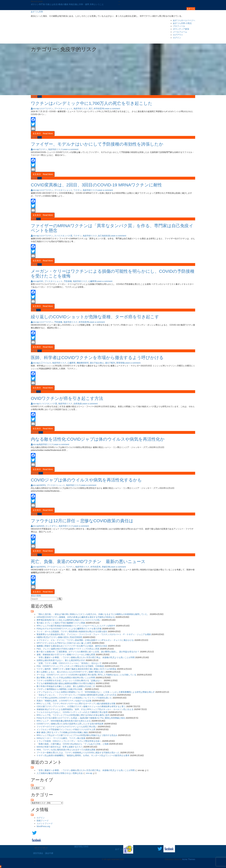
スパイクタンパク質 (63, 236)
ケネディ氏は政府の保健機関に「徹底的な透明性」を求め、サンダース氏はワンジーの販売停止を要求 (83, 755)
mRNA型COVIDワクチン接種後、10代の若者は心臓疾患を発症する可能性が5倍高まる (76, 617)
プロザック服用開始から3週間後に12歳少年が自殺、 (60, 689)
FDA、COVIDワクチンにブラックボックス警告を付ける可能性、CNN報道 (70, 666)
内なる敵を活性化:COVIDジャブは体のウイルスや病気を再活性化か (98, 439)
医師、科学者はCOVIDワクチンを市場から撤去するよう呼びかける (97, 358)
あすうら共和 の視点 (182, 23)
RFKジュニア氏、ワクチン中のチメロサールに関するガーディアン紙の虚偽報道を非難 (76, 704)
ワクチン (43, 149)
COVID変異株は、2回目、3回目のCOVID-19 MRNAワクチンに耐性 (96, 185)
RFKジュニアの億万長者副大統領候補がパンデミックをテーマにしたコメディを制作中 (76, 626)
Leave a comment (112, 109)
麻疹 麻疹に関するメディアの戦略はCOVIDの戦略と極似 (62, 732)
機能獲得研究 (83, 363)
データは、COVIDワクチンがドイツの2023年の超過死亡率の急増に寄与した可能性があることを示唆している (86, 675)
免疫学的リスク (81, 109)
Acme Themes (189, 859)
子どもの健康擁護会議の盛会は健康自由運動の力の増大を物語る (66, 683)
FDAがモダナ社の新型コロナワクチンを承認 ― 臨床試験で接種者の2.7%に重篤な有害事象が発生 (81, 718)
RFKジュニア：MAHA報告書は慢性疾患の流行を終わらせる (64, 721)
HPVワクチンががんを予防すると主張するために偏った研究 (64, 643)
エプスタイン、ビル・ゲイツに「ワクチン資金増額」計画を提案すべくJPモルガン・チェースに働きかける (85, 640)
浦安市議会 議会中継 (43, 853)
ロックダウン (51, 526)
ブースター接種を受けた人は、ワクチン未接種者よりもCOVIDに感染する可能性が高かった (78, 753)
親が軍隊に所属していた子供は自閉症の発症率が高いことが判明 (66, 678)
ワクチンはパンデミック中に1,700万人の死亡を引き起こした (92, 103)
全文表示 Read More (43, 133)
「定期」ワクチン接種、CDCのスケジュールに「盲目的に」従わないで (69, 663)
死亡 (91, 109)
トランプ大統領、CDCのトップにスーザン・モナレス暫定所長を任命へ (69, 741)
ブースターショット (63, 109)
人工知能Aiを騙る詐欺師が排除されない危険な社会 (60, 773)
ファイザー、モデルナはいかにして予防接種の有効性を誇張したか (97, 144)
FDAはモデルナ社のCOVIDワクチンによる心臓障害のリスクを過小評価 (69, 629)
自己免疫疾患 (104, 236)
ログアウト (178, 35)
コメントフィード (45, 823)
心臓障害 (92, 281)
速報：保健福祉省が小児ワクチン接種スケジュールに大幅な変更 (66, 655)
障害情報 (120, 363)
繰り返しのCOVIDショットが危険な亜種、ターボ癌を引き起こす (95, 317)
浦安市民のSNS (81, 847)
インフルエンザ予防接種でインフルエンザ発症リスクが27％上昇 (66, 729)
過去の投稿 (36, 596)
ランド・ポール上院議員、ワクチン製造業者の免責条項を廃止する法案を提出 (72, 631)
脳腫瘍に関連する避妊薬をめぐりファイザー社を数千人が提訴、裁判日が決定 (72, 646)
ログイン (177, 38)
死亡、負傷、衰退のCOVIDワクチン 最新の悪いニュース (88, 561)
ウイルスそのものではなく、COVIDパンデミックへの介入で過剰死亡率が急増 (72, 712)
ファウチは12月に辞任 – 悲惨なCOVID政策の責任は (82, 521)
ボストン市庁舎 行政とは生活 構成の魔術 (50, 4)
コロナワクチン (46, 109)
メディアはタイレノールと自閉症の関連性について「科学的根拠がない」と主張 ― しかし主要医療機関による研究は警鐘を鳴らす (96, 692)
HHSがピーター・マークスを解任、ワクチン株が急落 (61, 738)
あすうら (191, 9)
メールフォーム (180, 32)
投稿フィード (43, 821)
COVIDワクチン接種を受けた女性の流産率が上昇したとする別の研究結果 (70, 724)
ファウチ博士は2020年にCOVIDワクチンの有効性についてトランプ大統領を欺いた (74, 698)
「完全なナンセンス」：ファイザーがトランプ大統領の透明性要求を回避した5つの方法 (77, 695)
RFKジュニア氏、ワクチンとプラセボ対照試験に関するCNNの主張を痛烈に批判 (73, 715)
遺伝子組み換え (97, 363)
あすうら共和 (37, 12)
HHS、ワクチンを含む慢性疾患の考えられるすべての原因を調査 (66, 750)
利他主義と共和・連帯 (79, 4)
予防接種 (68, 281)
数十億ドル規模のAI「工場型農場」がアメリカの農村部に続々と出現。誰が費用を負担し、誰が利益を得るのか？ (88, 652)
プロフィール (179, 26)
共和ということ (97, 4)
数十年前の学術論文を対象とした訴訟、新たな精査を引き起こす (66, 686)
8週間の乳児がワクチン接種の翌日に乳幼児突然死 (59, 637)
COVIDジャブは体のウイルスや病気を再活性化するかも (86, 480)
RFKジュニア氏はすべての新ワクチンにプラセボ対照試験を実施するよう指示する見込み (77, 735)
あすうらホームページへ (184, 20)
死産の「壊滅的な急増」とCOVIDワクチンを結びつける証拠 (64, 701)
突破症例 (106, 567)
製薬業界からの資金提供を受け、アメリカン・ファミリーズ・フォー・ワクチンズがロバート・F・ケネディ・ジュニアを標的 (94, 634)
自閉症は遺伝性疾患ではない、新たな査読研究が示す (61, 660)
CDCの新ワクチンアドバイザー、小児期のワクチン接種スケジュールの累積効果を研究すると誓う (81, 706)
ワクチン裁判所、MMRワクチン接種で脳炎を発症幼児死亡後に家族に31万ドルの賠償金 (76, 669)
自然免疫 (78, 404)
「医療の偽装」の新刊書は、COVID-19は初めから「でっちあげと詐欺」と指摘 (73, 744)
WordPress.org (43, 826)
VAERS (42, 485)
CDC (41, 281)
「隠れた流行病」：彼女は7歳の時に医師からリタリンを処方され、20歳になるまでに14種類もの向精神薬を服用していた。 (93, 614)
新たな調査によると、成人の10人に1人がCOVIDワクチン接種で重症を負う (71, 672)
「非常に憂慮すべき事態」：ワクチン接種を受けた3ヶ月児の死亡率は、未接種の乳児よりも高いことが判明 (86, 657)
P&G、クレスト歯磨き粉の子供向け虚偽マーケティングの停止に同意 (68, 649)
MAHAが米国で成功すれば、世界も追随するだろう (60, 747)
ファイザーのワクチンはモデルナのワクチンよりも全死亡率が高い (67, 727)
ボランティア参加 (181, 29)
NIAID (42, 526)
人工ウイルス (45, 363)
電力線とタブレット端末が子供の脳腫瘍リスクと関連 (61, 623)
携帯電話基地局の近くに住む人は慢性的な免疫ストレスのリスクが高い (69, 620)
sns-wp (35, 109)
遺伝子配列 (110, 363)
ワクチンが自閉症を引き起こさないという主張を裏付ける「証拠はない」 (70, 680)
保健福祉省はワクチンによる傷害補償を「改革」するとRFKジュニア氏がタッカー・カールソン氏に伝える (85, 709)
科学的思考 (99, 109)
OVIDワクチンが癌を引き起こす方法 (67, 398)
